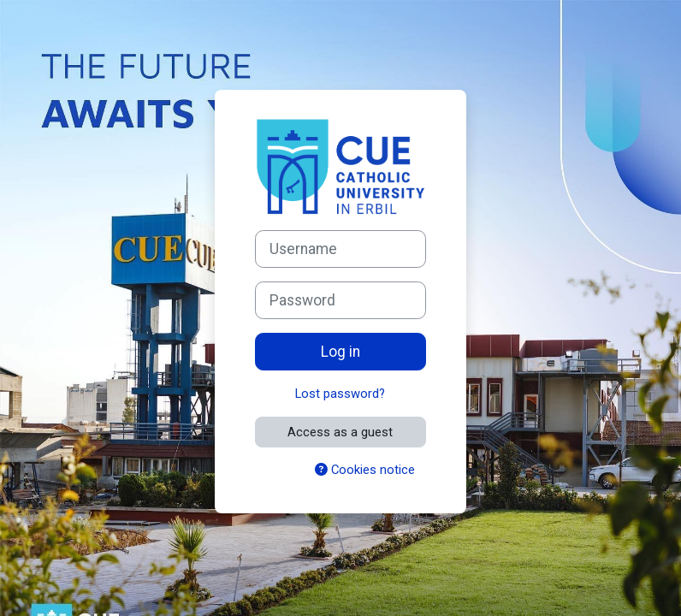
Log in (340, 352)
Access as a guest (340, 432)
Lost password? (340, 394)
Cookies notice (365, 470)
